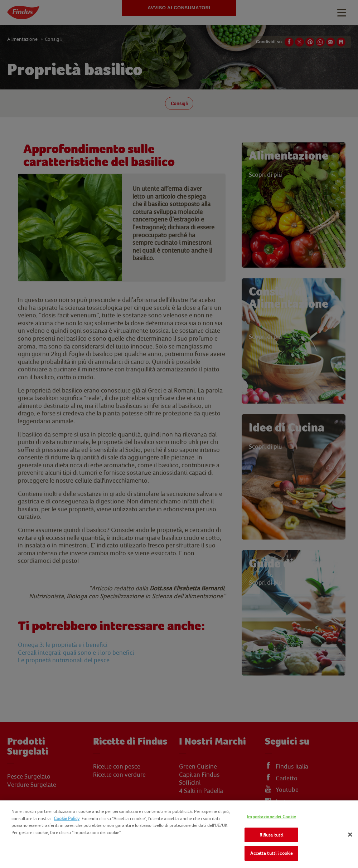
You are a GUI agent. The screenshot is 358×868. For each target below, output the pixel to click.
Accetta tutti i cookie (271, 853)
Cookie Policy (67, 818)
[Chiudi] (350, 835)
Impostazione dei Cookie (271, 817)
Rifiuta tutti (271, 835)
